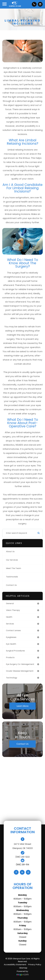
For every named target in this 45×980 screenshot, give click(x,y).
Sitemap (23, 968)
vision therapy (13, 610)
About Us (10, 552)
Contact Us (11, 585)
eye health (11, 644)
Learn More (23, 706)
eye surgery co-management (20, 664)
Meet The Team (13, 568)
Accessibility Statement (15, 965)
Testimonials (12, 577)
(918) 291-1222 (22, 857)
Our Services (12, 560)
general (10, 603)
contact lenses (13, 630)
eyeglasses (11, 637)
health (9, 617)
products (10, 657)
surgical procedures (15, 651)
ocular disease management (20, 671)
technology (12, 678)
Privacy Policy (35, 965)
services (10, 624)
